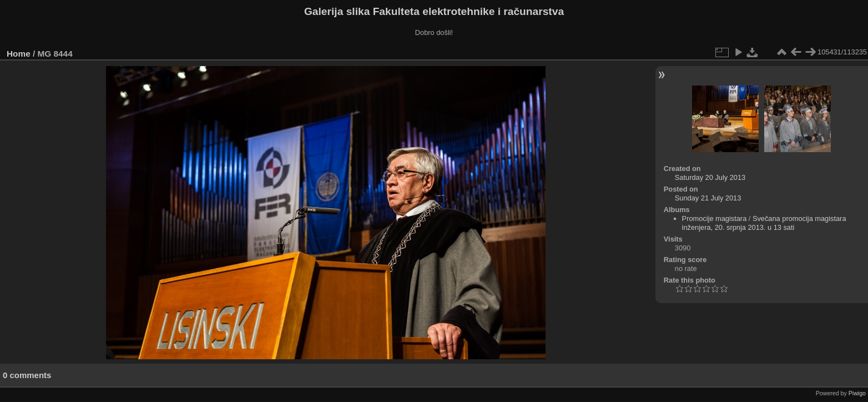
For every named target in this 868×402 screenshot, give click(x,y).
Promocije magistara (715, 218)
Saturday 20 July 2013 (710, 177)
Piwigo (857, 393)
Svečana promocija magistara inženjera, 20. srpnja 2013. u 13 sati (764, 223)
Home (19, 54)
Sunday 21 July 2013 (708, 198)
